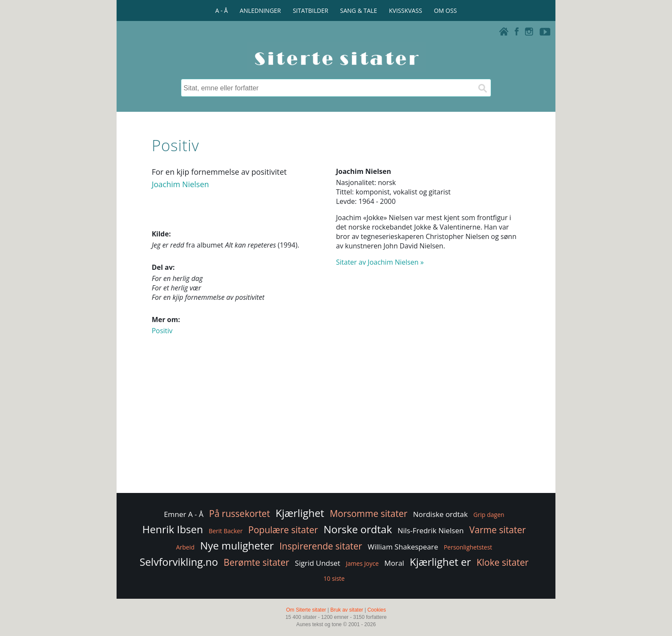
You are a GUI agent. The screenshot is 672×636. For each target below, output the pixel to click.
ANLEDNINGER (260, 10)
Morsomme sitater (368, 514)
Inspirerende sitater (321, 546)
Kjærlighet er (440, 562)
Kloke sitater (502, 562)
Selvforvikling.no (179, 562)
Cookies (376, 610)
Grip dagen (489, 515)
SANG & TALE (359, 10)
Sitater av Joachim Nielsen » (380, 262)
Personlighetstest (468, 547)
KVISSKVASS (406, 10)
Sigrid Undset (318, 563)
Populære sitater (283, 530)
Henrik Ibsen (173, 529)
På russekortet (240, 514)
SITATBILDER (310, 10)
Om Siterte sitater (306, 610)
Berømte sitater (256, 562)
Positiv (162, 331)
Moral (394, 563)
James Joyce (362, 563)
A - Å (221, 10)
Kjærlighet (300, 513)
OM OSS (445, 10)
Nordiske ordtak (441, 514)
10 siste (334, 578)
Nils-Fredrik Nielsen (431, 530)
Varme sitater (498, 530)
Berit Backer (226, 531)
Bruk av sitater (347, 610)
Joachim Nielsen (180, 184)
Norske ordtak (358, 529)
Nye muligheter (237, 545)
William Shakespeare (403, 547)
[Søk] (482, 88)
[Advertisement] (336, 423)
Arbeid (185, 547)
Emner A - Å (183, 514)
